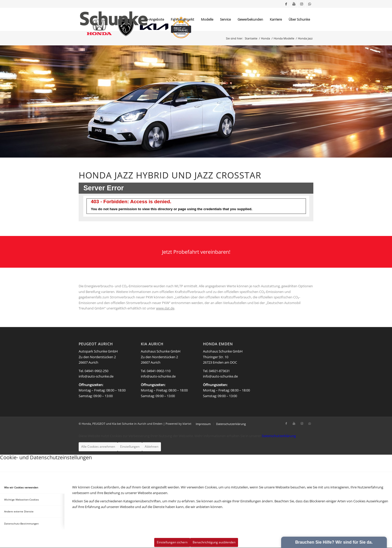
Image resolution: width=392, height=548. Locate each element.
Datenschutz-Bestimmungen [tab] (21, 524)
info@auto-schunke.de (96, 376)
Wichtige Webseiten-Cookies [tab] (22, 500)
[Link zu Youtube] (294, 4)
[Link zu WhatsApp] (309, 4)
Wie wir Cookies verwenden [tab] (21, 487)
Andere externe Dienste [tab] (19, 511)
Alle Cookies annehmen (98, 447)
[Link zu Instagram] (302, 4)
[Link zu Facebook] (286, 4)
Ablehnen (152, 447)
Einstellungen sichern (172, 542)
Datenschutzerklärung (279, 436)
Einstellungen (130, 447)
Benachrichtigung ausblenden (214, 542)
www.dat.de (165, 308)
